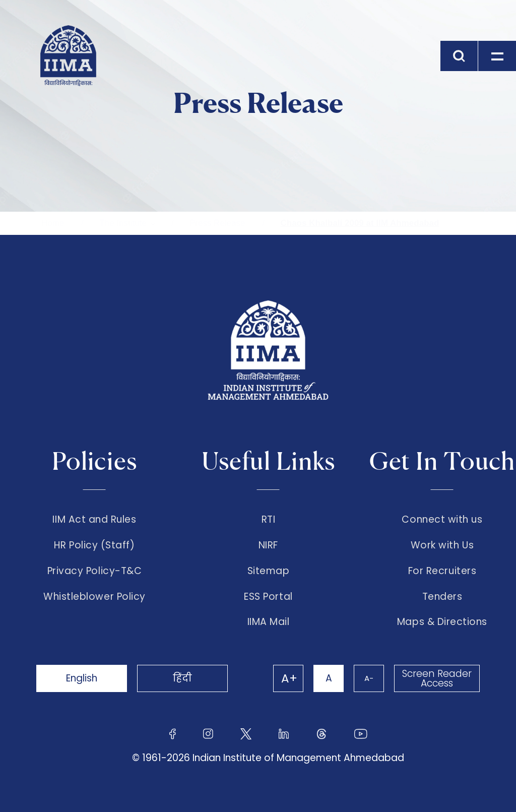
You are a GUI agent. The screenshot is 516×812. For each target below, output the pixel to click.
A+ (289, 678)
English (82, 678)
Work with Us (442, 545)
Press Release (217, 223)
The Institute (123, 223)
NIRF (268, 545)
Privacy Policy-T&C (95, 571)
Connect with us (442, 520)
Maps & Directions (442, 622)
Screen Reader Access (437, 678)
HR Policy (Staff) (94, 545)
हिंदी (182, 678)
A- (369, 678)
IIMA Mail (269, 622)
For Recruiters (442, 571)
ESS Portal (268, 597)
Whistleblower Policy (94, 597)
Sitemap (269, 571)
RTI (269, 520)
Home (53, 223)
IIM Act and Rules (94, 520)
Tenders (442, 597)
